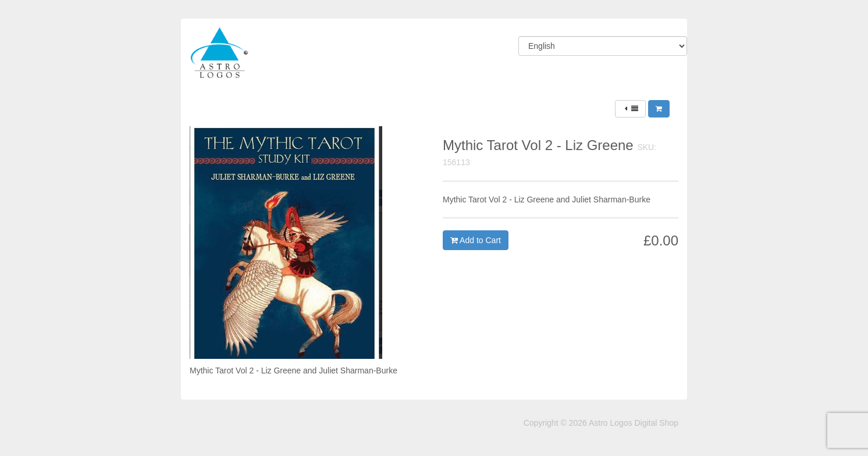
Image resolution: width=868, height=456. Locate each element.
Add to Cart (476, 240)
